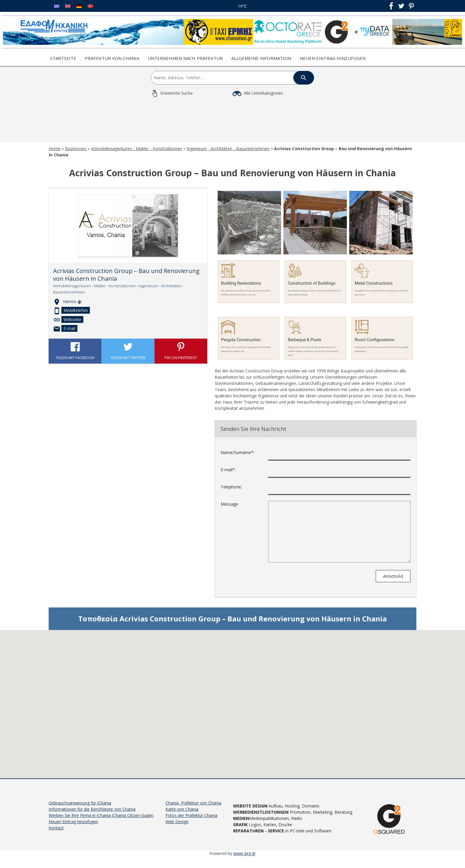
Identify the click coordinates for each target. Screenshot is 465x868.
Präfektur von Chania (112, 58)
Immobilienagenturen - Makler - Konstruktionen (137, 157)
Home (55, 157)
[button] (232, 707)
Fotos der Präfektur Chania (191, 824)
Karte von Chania (182, 818)
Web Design (177, 830)
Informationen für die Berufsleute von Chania (92, 818)
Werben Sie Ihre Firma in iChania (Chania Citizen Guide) (101, 824)
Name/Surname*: (238, 461)
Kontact (56, 836)
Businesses (76, 157)
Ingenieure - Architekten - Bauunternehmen (228, 157)
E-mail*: (228, 478)
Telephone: (231, 495)
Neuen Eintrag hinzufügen (333, 58)
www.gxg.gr (245, 862)
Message (229, 513)
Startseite (63, 58)
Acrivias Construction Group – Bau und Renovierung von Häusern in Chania (126, 283)
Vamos (72, 310)
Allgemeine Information (261, 58)
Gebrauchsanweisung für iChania (80, 811)
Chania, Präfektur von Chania (193, 811)
